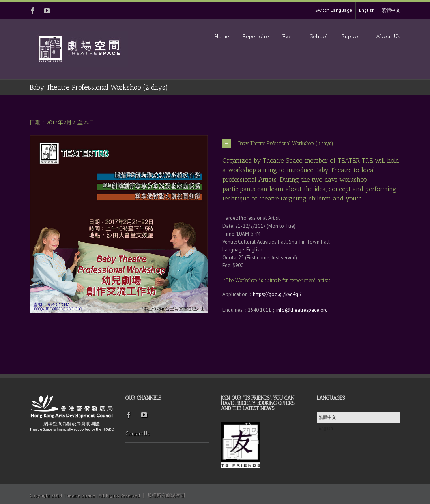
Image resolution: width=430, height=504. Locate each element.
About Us (388, 37)
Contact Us (137, 434)
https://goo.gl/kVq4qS (277, 294)
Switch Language (334, 10)
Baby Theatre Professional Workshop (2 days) (278, 144)
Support (352, 37)
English (367, 10)
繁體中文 (391, 10)
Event (289, 37)
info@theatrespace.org (302, 310)
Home (222, 37)
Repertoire (256, 37)
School (319, 37)
